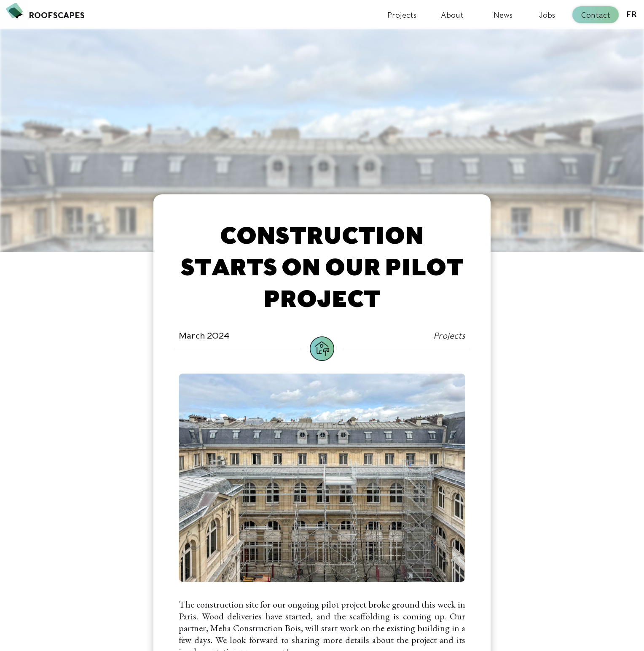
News (503, 15)
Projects (402, 15)
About (452, 15)
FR (632, 15)
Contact (596, 15)
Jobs (547, 15)
